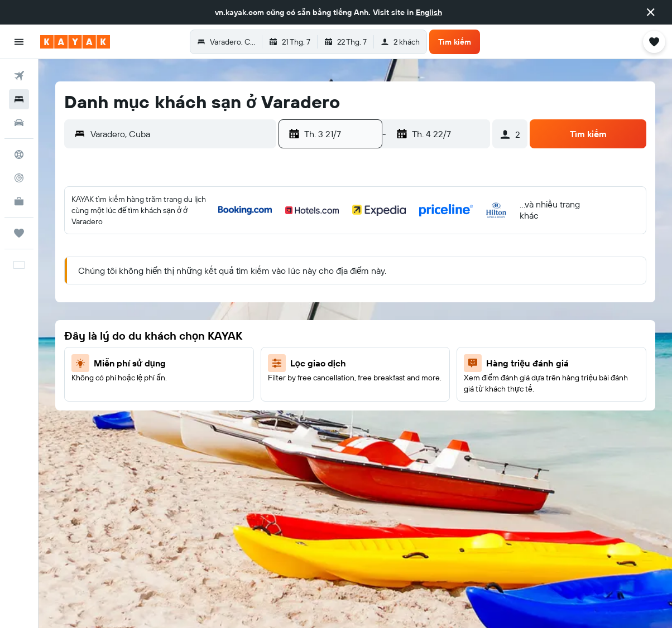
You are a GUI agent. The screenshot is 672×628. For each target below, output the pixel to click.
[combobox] (181, 134)
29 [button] (160, 345)
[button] (651, 12)
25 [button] (241, 318)
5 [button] (268, 238)
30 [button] (187, 345)
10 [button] (214, 265)
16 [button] (187, 292)
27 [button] (107, 345)
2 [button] (187, 238)
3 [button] (214, 238)
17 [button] (214, 292)
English (429, 12)
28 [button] (133, 345)
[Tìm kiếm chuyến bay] (19, 76)
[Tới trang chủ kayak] (75, 42)
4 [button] (241, 238)
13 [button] (107, 292)
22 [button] (160, 318)
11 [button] (241, 265)
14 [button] (134, 292)
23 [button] (187, 318)
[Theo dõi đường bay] (19, 178)
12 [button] (268, 265)
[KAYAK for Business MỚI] (19, 201)
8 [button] (160, 265)
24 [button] (214, 318)
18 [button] (241, 292)
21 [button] (134, 318)
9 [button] (187, 265)
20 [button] (107, 318)
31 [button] (214, 345)
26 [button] (267, 318)
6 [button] (107, 265)
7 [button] (133, 265)
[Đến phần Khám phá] (19, 154)
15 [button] (160, 292)
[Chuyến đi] (19, 233)
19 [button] (268, 292)
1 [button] (160, 238)
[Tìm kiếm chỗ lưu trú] (19, 99)
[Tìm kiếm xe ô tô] (19, 123)
